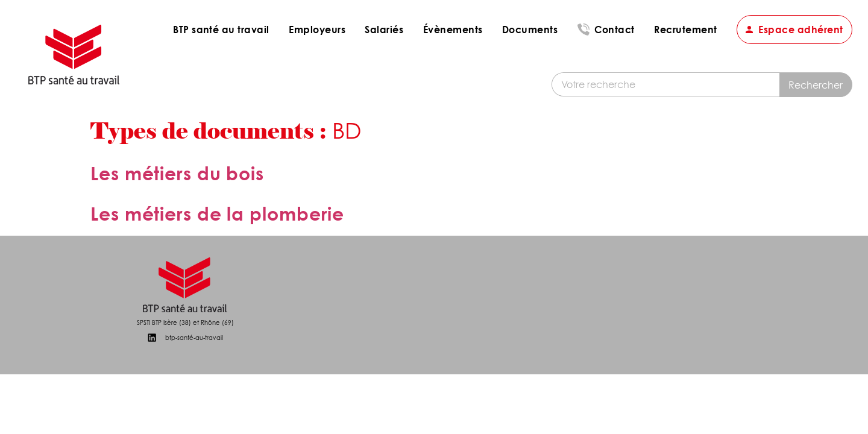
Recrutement (685, 29)
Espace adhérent (800, 29)
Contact (614, 29)
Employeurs (317, 29)
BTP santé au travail (221, 29)
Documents (530, 29)
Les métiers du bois (177, 173)
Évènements (453, 29)
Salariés (384, 29)
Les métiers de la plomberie (217, 214)
